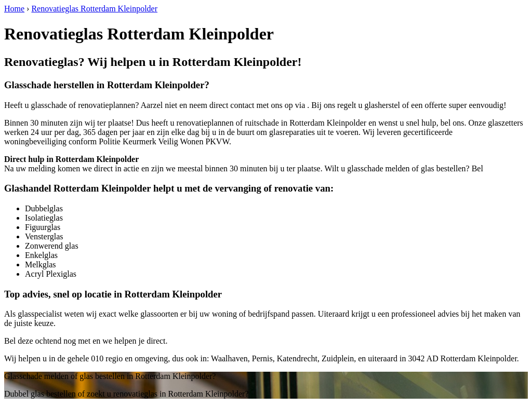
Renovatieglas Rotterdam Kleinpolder (94, 9)
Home (14, 9)
